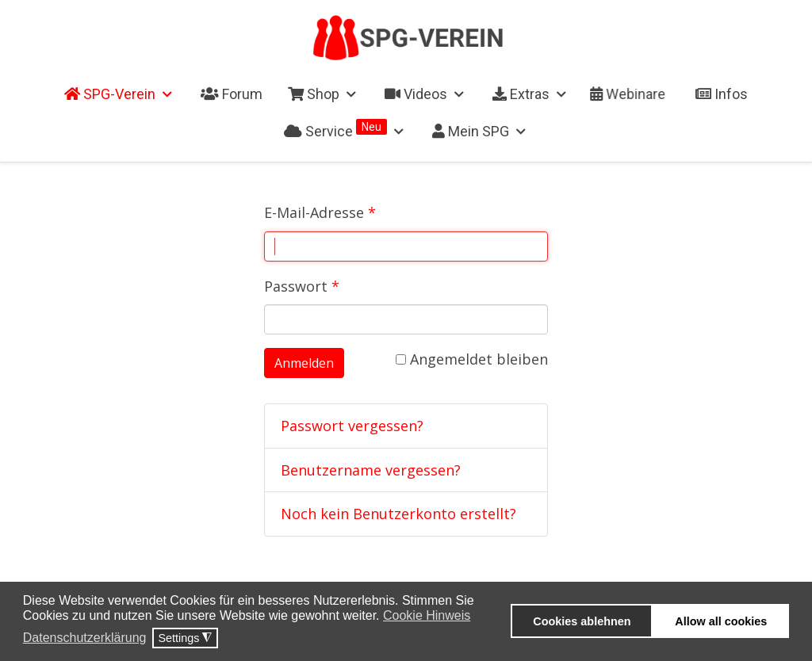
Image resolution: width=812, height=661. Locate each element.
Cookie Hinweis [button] (427, 615)
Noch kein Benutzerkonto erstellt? (398, 514)
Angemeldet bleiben (472, 359)
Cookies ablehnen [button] (582, 621)
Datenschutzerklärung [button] (85, 638)
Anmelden (304, 363)
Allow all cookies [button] (721, 621)
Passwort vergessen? (352, 426)
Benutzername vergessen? (371, 470)
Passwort (302, 286)
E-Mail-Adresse (320, 212)
